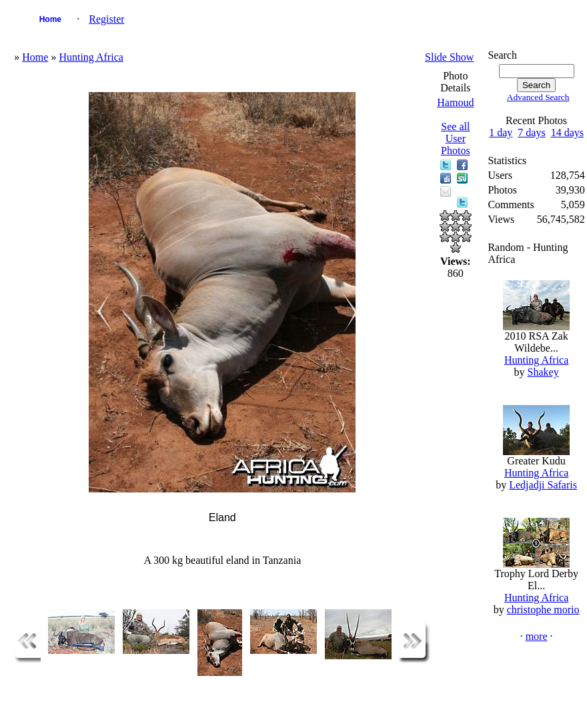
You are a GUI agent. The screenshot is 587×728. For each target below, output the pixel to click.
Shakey (543, 372)
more (537, 636)
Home (50, 19)
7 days (531, 132)
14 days (567, 132)
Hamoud (455, 102)
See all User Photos (456, 138)
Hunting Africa (91, 57)
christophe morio (543, 610)
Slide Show (449, 57)
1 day (501, 132)
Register (106, 19)
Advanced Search (538, 97)
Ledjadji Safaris (543, 485)
